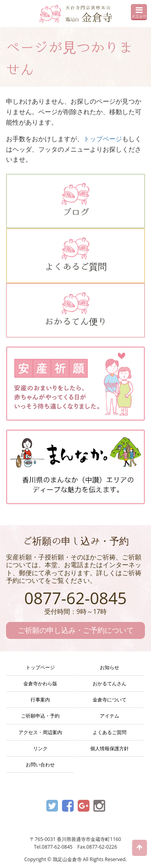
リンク (40, 748)
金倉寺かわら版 (40, 683)
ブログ (75, 200)
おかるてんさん (110, 683)
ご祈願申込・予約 (40, 716)
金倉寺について (110, 700)
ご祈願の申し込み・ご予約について (76, 630)
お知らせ (110, 667)
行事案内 (40, 700)
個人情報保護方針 (110, 748)
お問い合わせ (40, 765)
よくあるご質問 (75, 254)
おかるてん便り (75, 309)
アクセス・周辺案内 (40, 732)
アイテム (110, 716)
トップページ (103, 139)
